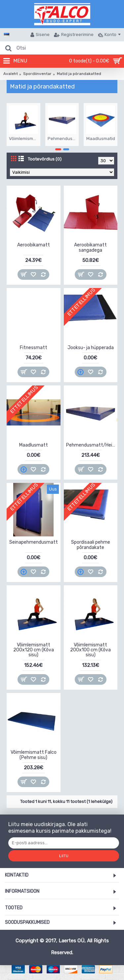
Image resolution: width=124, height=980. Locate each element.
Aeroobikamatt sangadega (90, 247)
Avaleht (11, 74)
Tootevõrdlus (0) (45, 159)
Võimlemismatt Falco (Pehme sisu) (34, 755)
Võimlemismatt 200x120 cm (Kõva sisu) (34, 650)
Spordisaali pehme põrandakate (91, 545)
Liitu (64, 856)
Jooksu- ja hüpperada (91, 348)
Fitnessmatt (34, 348)
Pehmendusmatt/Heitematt (92, 445)
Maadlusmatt (34, 445)
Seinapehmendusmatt (34, 542)
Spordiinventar (37, 74)
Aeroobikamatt (34, 245)
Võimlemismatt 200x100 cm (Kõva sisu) (90, 650)
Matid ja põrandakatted (79, 74)
